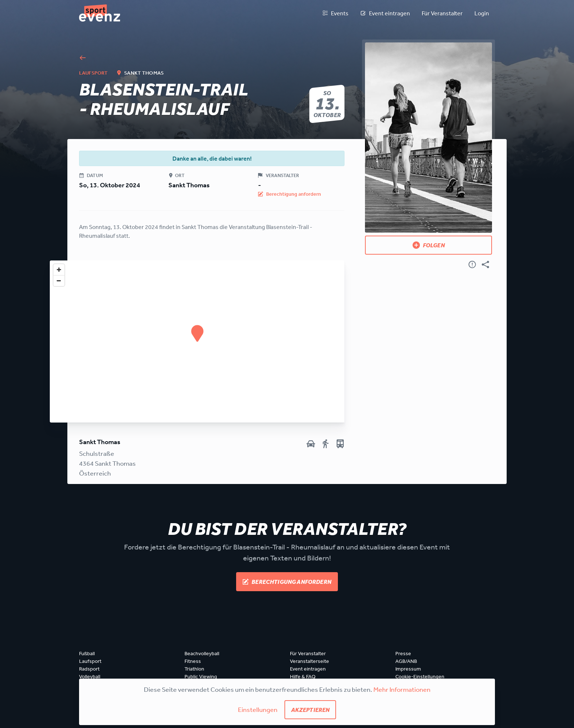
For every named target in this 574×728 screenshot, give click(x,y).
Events (335, 13)
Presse (403, 653)
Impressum (408, 669)
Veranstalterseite (310, 661)
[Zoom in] (59, 270)
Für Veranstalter (442, 13)
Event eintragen (385, 13)
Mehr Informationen (402, 689)
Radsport (89, 669)
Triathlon (194, 669)
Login (482, 13)
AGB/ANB (406, 661)
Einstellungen (258, 709)
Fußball (87, 653)
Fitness (193, 661)
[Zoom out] (59, 281)
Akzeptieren (310, 710)
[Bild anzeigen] (428, 138)
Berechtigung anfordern (287, 582)
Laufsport (90, 661)
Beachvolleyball (202, 653)
